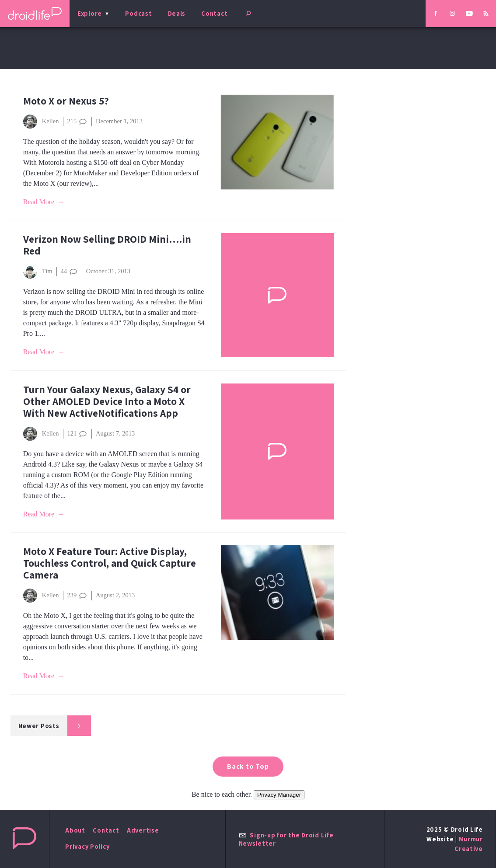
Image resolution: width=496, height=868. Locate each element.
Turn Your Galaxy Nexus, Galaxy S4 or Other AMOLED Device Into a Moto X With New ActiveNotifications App (107, 401)
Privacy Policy (87, 846)
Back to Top (248, 766)
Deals (177, 13)
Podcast (138, 13)
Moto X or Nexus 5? (66, 101)
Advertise (143, 830)
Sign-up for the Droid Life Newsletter (286, 839)
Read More (39, 202)
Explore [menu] (90, 13)
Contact (214, 13)
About (75, 830)
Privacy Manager (279, 795)
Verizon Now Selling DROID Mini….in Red (107, 245)
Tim (38, 272)
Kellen (41, 122)
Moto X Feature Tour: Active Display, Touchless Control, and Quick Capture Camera (110, 563)
